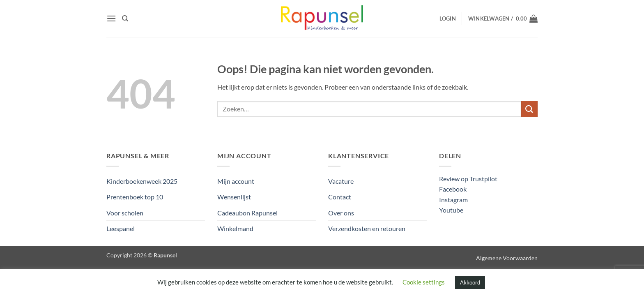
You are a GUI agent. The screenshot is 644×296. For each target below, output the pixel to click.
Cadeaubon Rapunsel (247, 213)
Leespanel (121, 228)
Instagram (453, 200)
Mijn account (236, 181)
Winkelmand (235, 228)
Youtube (451, 210)
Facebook (453, 189)
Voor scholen (125, 213)
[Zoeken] (125, 18)
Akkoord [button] (470, 282)
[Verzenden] (529, 109)
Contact (340, 197)
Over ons (341, 213)
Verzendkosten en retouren (367, 228)
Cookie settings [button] (424, 282)
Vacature (341, 181)
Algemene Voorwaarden (507, 258)
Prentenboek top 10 (135, 197)
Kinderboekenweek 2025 (142, 181)
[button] (111, 18)
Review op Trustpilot (468, 179)
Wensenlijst (234, 197)
